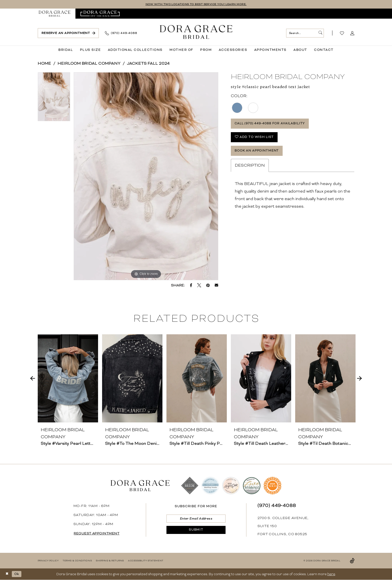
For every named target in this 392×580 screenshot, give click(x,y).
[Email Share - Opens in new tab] (216, 285)
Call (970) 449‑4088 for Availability (274, 124)
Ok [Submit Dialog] (18, 574)
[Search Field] (305, 33)
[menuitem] (55, 14)
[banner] (196, 32)
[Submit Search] (320, 33)
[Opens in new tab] (100, 14)
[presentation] (68, 379)
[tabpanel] (54, 99)
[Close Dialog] (7, 574)
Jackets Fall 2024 (148, 64)
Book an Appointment (259, 154)
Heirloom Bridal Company (89, 64)
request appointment (99, 534)
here (331, 574)
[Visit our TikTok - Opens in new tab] (352, 561)
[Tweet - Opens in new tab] (199, 285)
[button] (352, 33)
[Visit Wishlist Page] (342, 33)
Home (44, 64)
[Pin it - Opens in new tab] (208, 285)
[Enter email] (196, 519)
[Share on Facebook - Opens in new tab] (191, 285)
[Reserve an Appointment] (68, 33)
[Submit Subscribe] (196, 532)
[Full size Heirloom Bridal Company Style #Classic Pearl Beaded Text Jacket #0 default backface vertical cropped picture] (146, 176)
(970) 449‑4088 (277, 506)
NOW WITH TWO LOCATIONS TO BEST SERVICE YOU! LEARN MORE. (196, 4)
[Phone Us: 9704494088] (121, 33)
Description (250, 170)
